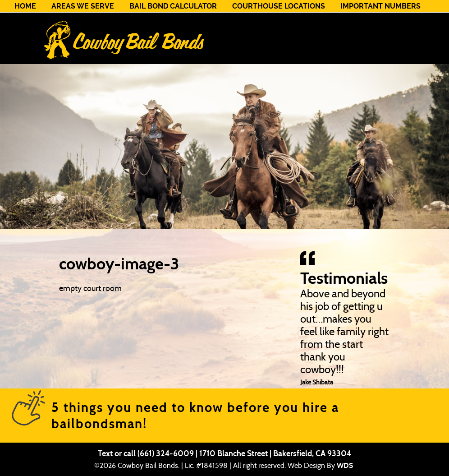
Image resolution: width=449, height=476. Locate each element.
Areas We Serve (83, 6)
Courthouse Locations (279, 6)
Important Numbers (380, 6)
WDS (345, 465)
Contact (32, 18)
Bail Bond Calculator (173, 6)
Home (25, 6)
